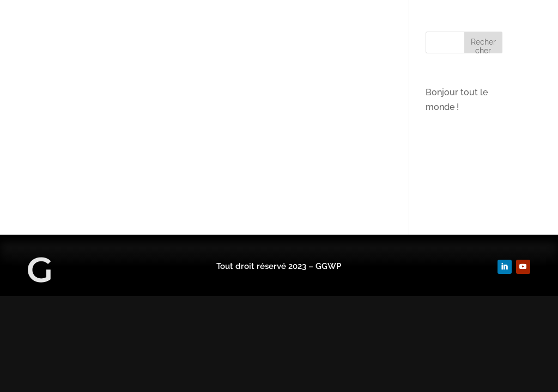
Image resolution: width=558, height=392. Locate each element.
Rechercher (483, 45)
